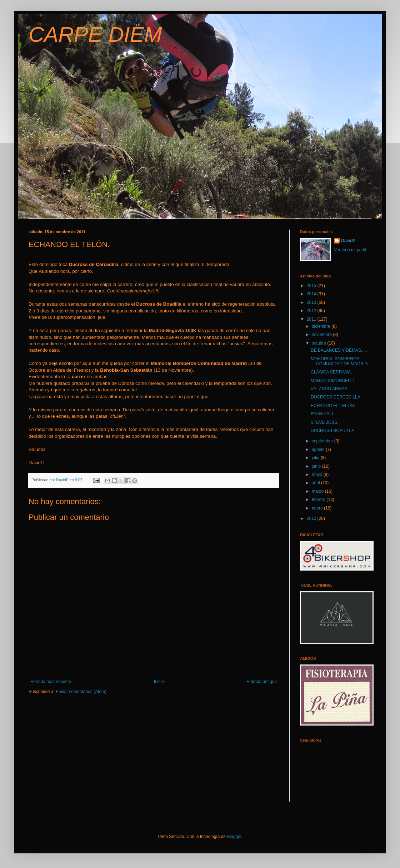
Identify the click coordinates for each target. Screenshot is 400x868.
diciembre (322, 326)
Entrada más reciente (51, 682)
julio (316, 458)
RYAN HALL (322, 414)
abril (316, 483)
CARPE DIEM (95, 34)
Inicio (159, 682)
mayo (318, 475)
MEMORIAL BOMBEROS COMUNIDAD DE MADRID (339, 361)
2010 (312, 518)
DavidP (348, 241)
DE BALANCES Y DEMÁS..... (339, 350)
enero (318, 508)
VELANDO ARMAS (329, 389)
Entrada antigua (262, 682)
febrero (319, 500)
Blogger (234, 837)
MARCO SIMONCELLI (332, 381)
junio (317, 466)
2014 (312, 294)
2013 (312, 302)
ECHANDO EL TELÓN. (333, 406)
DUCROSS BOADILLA (332, 431)
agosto (319, 450)
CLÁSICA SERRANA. (331, 372)
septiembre (323, 441)
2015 (312, 286)
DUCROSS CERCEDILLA (336, 397)
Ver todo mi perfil (350, 250)
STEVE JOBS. (324, 422)
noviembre (322, 335)
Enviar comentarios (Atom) (81, 692)
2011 (312, 319)
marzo (318, 491)
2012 (312, 311)
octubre (319, 343)
